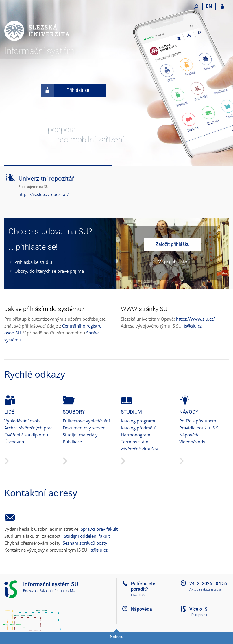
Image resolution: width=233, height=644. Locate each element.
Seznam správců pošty (85, 543)
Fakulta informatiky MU (57, 591)
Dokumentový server (84, 428)
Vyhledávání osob (22, 421)
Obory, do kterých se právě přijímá (49, 271)
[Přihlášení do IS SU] (222, 7)
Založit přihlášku (173, 244)
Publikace (72, 442)
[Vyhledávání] (196, 7)
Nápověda (189, 435)
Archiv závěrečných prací (29, 428)
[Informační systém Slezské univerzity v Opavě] (37, 23)
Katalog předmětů (139, 428)
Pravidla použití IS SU (200, 428)
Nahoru (117, 636)
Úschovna (14, 442)
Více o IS (198, 609)
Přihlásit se (65, 90)
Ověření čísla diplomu (26, 435)
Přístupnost (198, 615)
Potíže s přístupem (198, 421)
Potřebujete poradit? (143, 586)
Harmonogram (136, 435)
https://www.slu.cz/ (196, 319)
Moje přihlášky (172, 262)
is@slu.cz (193, 326)
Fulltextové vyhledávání (86, 421)
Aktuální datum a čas (206, 590)
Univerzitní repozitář (46, 179)
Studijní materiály (80, 435)
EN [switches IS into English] (209, 6)
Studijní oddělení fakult (87, 536)
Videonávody (192, 442)
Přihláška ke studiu (33, 262)
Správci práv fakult (99, 529)
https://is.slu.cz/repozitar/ (44, 194)
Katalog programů (139, 421)
